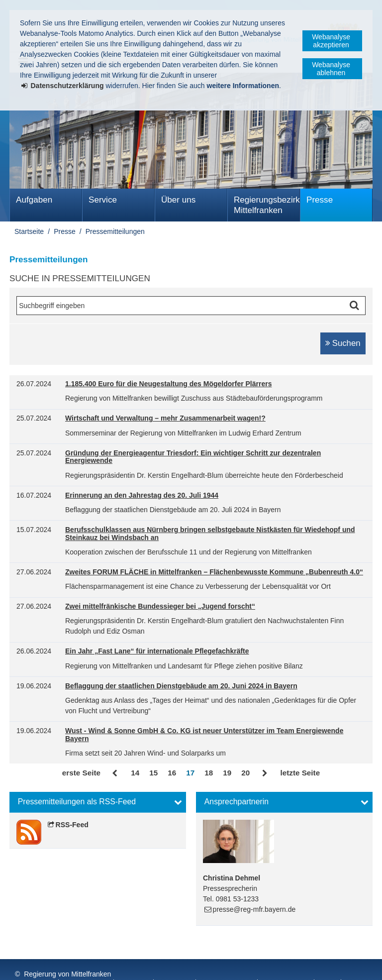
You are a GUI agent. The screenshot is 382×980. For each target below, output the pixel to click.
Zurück (116, 773)
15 (153, 773)
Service (103, 200)
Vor (265, 773)
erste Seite (81, 773)
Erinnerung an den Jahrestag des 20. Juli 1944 (142, 495)
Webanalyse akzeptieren (331, 41)
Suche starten (357, 306)
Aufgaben (34, 200)
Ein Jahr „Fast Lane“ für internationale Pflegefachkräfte (157, 651)
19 (227, 773)
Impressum (34, 965)
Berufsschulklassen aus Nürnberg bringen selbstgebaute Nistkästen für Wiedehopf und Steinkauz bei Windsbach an (210, 534)
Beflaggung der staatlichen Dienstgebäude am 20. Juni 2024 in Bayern (181, 686)
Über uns (178, 200)
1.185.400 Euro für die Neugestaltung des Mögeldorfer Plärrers (168, 384)
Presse (320, 200)
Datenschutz (87, 965)
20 (245, 773)
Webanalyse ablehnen (331, 69)
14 (135, 773)
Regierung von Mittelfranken (67, 954)
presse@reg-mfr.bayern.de (254, 909)
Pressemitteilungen (115, 231)
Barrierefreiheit (227, 965)
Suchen (346, 343)
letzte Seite (300, 773)
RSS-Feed (72, 825)
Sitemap (175, 965)
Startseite (29, 231)
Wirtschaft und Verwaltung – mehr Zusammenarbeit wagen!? (165, 418)
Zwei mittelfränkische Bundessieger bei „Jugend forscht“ (160, 606)
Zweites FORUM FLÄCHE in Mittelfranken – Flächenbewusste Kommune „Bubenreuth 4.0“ (214, 572)
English (278, 965)
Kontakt (135, 965)
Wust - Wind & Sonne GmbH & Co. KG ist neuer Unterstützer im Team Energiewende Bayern (204, 735)
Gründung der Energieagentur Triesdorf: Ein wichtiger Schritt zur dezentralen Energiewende (193, 457)
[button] (98, 802)
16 (172, 773)
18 (209, 773)
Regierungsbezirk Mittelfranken (267, 205)
